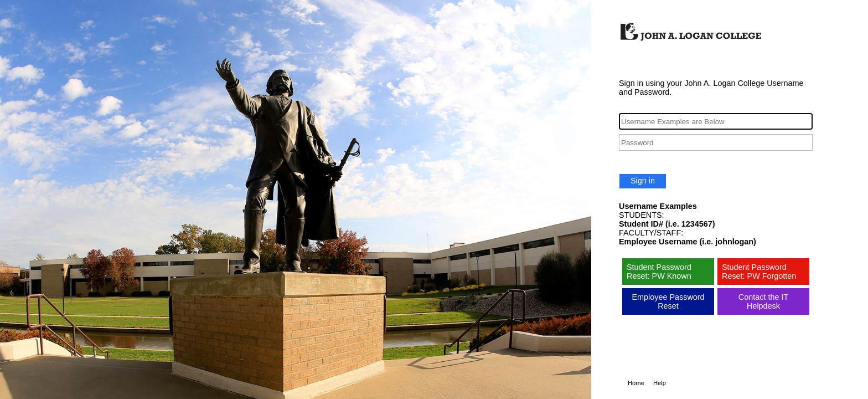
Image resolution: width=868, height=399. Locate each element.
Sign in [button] (643, 181)
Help (660, 383)
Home (636, 383)
